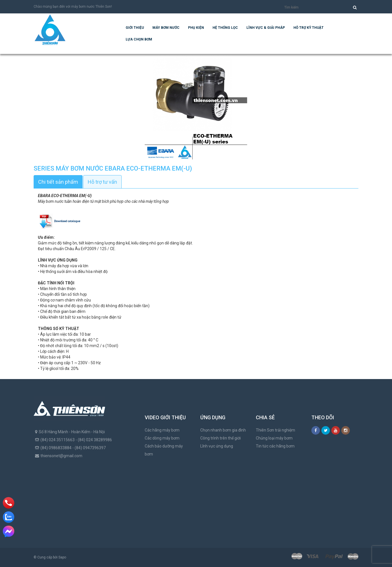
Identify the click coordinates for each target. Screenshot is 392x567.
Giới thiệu (135, 28)
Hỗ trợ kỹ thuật (309, 28)
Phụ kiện (196, 28)
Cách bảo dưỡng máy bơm (164, 450)
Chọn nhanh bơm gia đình (223, 430)
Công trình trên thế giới (220, 438)
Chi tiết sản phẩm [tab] (58, 182)
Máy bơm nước (166, 28)
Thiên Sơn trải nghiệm (275, 430)
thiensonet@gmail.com (61, 456)
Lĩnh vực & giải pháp (266, 28)
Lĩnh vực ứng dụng (217, 446)
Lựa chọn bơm (139, 39)
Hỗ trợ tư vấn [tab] (102, 182)
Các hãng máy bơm (162, 430)
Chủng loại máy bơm (274, 438)
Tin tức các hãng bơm (275, 446)
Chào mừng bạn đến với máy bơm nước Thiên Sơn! (73, 7)
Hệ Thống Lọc (225, 28)
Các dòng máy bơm (162, 438)
